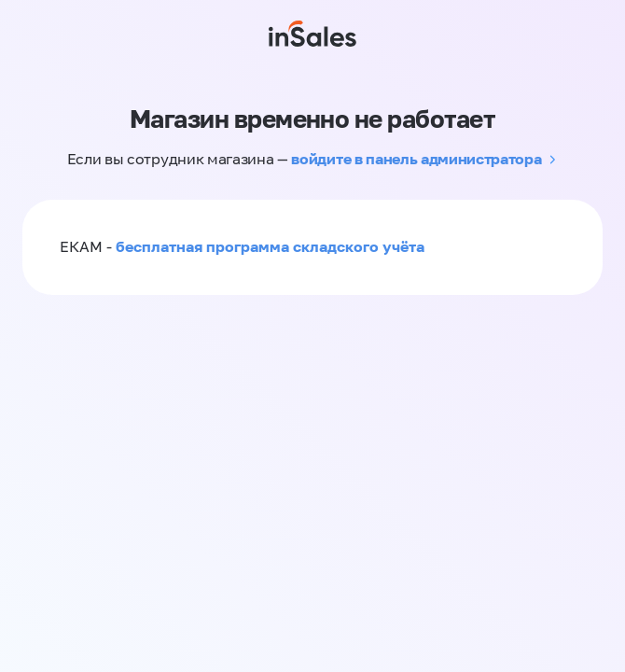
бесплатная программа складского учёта (270, 246)
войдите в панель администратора (416, 159)
